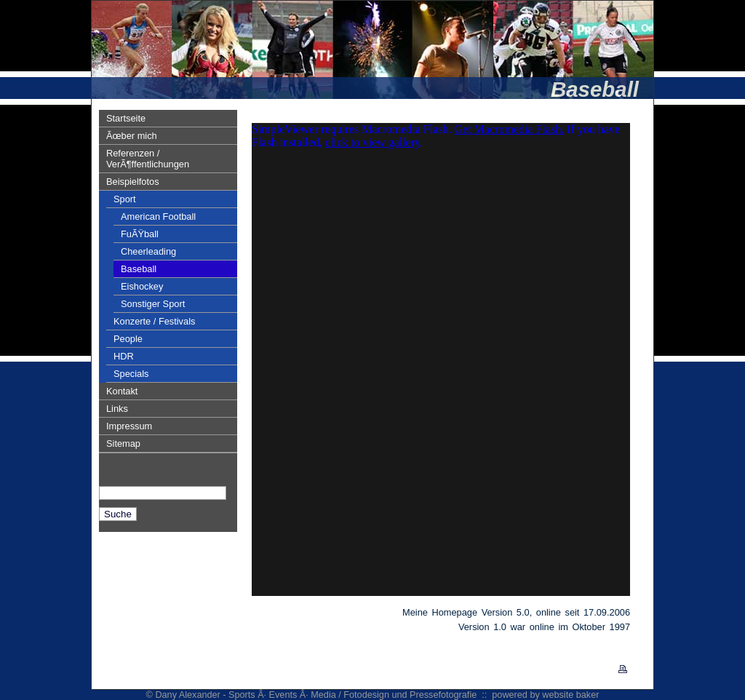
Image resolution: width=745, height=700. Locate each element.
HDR (124, 356)
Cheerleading (148, 251)
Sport (125, 199)
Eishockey (142, 286)
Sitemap (123, 444)
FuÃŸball (140, 234)
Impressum (129, 426)
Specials (131, 374)
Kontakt (122, 391)
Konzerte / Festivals (154, 321)
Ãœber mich (132, 136)
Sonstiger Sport (153, 304)
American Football (158, 216)
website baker (570, 695)
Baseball (139, 269)
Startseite (126, 118)
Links (117, 409)
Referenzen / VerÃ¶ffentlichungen (148, 159)
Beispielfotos (133, 182)
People (128, 339)
